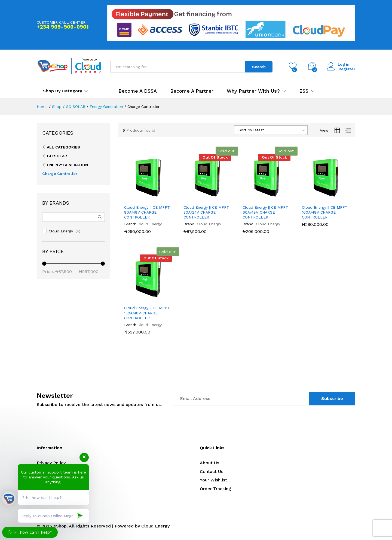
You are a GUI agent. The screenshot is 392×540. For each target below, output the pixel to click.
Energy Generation (67, 165)
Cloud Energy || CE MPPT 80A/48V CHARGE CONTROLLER (147, 212)
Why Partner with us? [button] (253, 91)
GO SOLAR (57, 156)
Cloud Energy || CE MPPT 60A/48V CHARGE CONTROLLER (265, 212)
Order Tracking (215, 489)
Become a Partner (192, 91)
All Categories (63, 147)
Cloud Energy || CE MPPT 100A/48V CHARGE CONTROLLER (325, 212)
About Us (209, 463)
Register (347, 69)
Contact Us (212, 471)
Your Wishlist (213, 480)
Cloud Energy (150, 224)
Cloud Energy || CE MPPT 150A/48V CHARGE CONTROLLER (147, 313)
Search (259, 67)
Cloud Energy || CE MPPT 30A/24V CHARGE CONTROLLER (206, 212)
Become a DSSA (138, 91)
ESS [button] (304, 91)
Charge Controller (60, 174)
